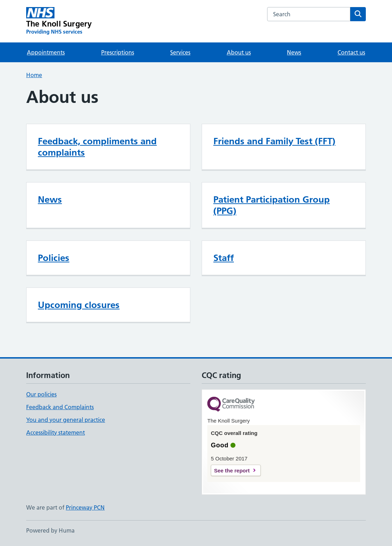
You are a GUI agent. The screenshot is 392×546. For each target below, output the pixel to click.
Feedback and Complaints (60, 407)
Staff (224, 258)
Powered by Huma (50, 530)
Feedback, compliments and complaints (97, 147)
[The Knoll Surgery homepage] (59, 21)
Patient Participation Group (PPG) (272, 205)
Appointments (46, 52)
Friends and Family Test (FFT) (274, 141)
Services (180, 52)
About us (239, 52)
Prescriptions (118, 52)
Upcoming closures (79, 305)
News (294, 52)
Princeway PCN (85, 507)
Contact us (351, 52)
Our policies (41, 394)
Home (34, 75)
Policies (54, 258)
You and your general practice (66, 420)
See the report (232, 471)
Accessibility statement (56, 432)
